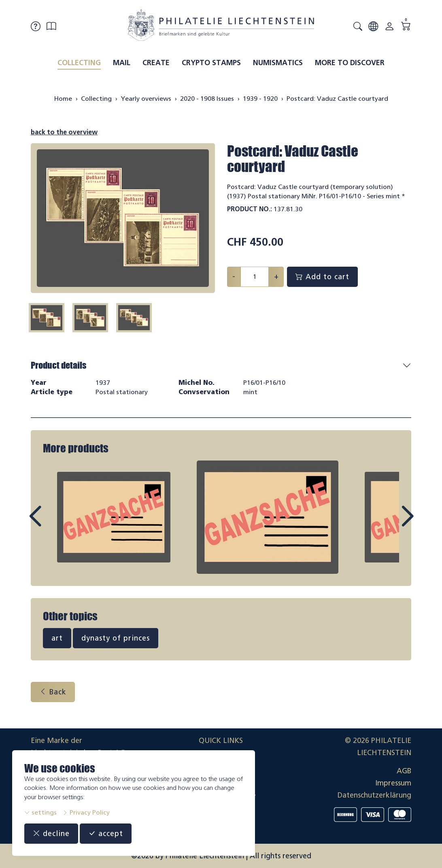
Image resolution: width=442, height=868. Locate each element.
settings (40, 812)
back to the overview (64, 132)
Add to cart (322, 277)
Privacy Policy (86, 812)
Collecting (79, 63)
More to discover (350, 63)
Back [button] (53, 692)
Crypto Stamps (211, 63)
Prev (53, 524)
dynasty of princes (116, 638)
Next (389, 524)
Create (156, 63)
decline (51, 834)
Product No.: (250, 209)
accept (106, 834)
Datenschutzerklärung (374, 795)
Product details (58, 365)
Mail (122, 63)
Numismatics (278, 63)
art (57, 638)
